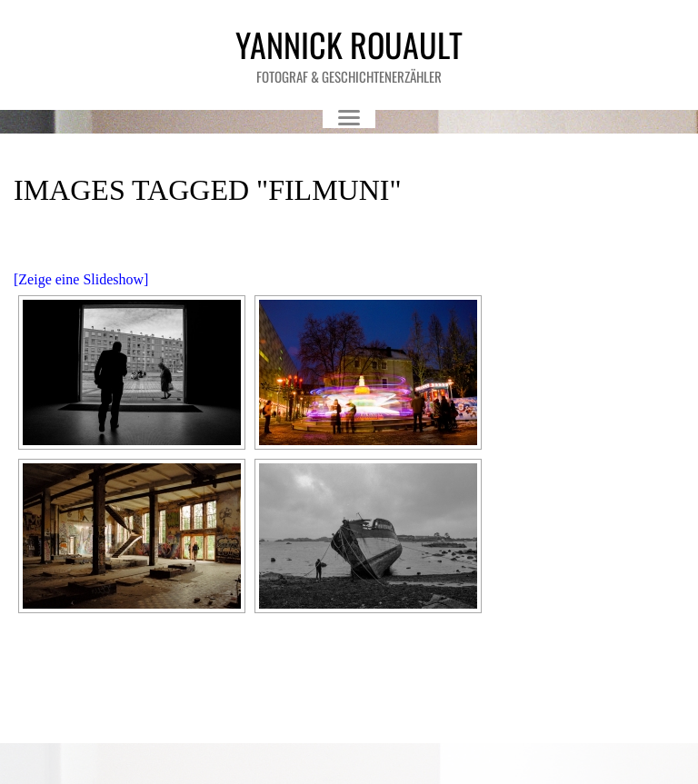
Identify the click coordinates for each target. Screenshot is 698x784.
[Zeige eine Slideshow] (81, 279)
